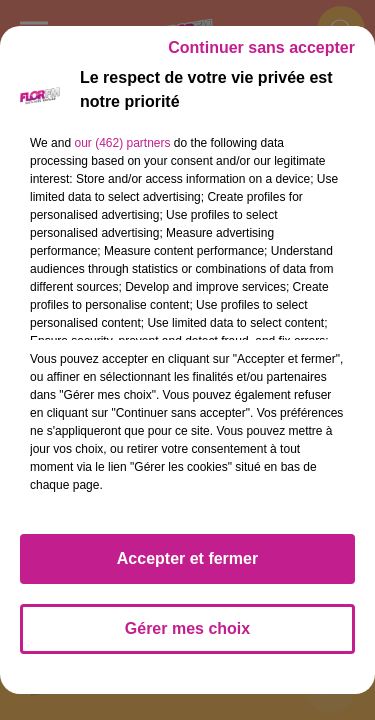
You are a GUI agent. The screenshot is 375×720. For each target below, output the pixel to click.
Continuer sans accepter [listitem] (261, 47)
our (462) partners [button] (122, 143)
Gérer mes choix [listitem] (187, 628)
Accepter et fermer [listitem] (187, 558)
